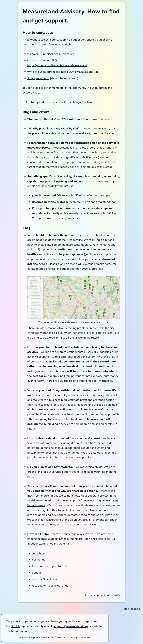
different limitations (84, 443)
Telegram (101, 88)
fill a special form (38, 78)
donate (36, 573)
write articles (52, 586)
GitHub (15, 626)
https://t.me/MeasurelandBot (80, 72)
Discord (28, 93)
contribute (38, 553)
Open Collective (80, 520)
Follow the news (73, 472)
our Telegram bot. (17, 631)
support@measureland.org (57, 54)
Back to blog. (132, 609)
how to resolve (101, 119)
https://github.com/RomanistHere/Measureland (57, 65)
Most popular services (95, 496)
